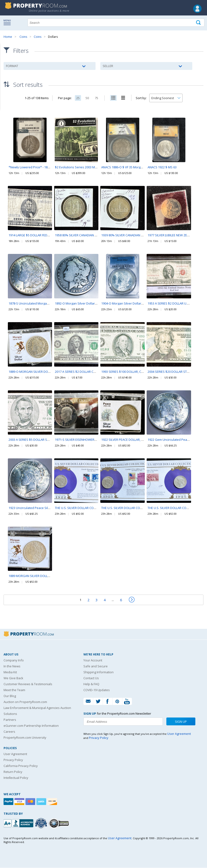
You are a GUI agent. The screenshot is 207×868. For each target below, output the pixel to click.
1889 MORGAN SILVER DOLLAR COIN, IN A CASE (41, 576)
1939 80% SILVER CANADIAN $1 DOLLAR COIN (133, 235)
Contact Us (91, 678)
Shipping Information (99, 672)
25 (78, 98)
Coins (23, 37)
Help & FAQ (91, 684)
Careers (9, 732)
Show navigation (8, 22)
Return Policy (13, 772)
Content (5, 60)
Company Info (14, 660)
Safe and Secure (96, 666)
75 (96, 98)
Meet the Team (14, 690)
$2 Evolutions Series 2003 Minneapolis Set (85, 167)
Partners (10, 720)
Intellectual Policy (16, 778)
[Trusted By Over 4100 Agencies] (42, 824)
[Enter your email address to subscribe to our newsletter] (123, 722)
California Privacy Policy (21, 766)
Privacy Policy (13, 760)
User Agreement (15, 754)
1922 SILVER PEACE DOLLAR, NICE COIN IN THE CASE (137, 440)
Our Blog (10, 696)
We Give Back (13, 678)
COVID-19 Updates (97, 690)
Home (8, 37)
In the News (12, 666)
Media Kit (10, 672)
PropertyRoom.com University (25, 738)
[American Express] (42, 802)
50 (87, 98)
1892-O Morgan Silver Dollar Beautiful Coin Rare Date (93, 304)
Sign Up (181, 722)
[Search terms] (116, 23)
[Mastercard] (31, 802)
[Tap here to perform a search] (199, 23)
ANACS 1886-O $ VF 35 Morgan (123, 167)
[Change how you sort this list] (166, 98)
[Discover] (53, 802)
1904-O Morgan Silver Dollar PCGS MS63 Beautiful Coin (140, 304)
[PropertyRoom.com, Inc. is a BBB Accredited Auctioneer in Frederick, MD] (19, 823)
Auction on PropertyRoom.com (25, 702)
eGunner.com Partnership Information (31, 726)
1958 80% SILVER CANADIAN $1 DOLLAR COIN (86, 235)
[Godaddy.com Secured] (60, 823)
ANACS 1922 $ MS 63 (162, 167)
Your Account (93, 660)
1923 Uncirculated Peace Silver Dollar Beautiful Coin (46, 508)
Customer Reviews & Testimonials (28, 684)
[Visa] (20, 802)
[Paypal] (9, 802)
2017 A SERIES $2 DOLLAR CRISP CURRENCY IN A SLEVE (93, 372)
